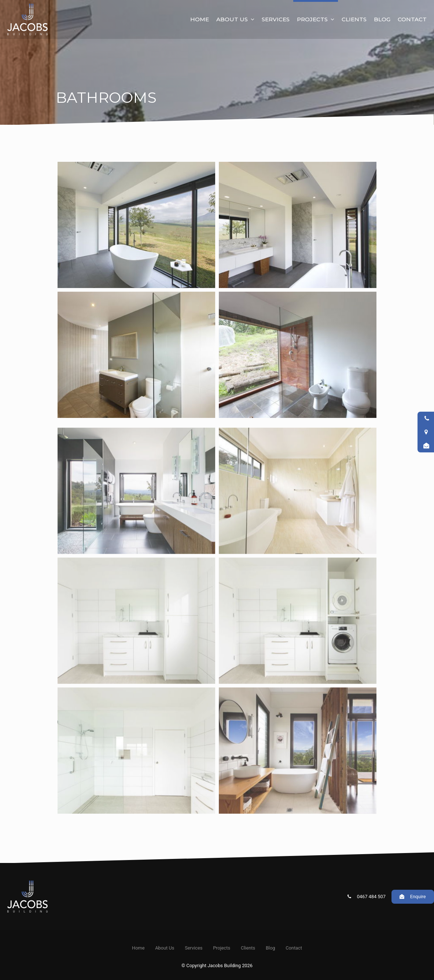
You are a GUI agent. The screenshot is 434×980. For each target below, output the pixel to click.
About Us (232, 19)
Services (276, 19)
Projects (312, 19)
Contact (412, 19)
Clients (354, 19)
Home (200, 19)
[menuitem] (138, 948)
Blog (382, 19)
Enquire (418, 897)
